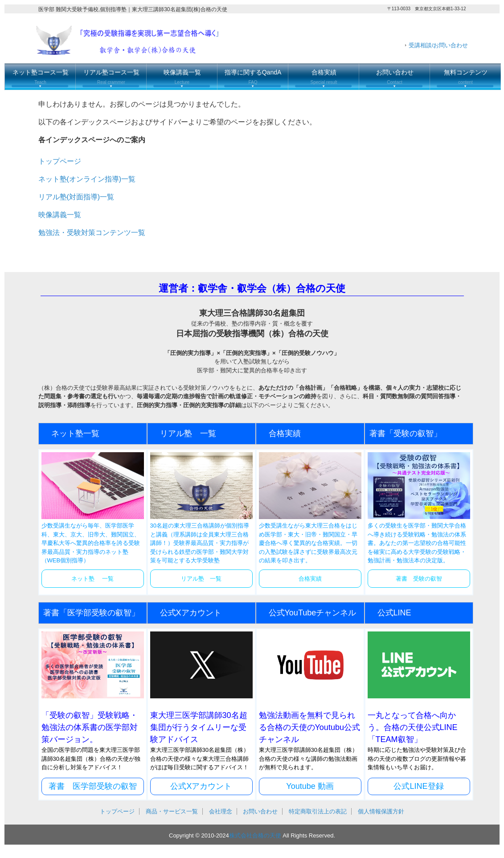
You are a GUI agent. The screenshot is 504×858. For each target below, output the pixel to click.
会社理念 (221, 811)
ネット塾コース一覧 (41, 77)
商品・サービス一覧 (172, 811)
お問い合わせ (395, 77)
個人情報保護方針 (381, 811)
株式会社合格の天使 (255, 835)
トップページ (60, 161)
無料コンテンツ (466, 77)
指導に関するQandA (253, 77)
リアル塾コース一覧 (111, 77)
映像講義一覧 (182, 77)
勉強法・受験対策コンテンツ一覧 (92, 233)
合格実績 (324, 77)
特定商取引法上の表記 (318, 811)
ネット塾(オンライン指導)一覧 (87, 179)
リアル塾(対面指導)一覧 (76, 197)
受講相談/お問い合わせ (438, 45)
